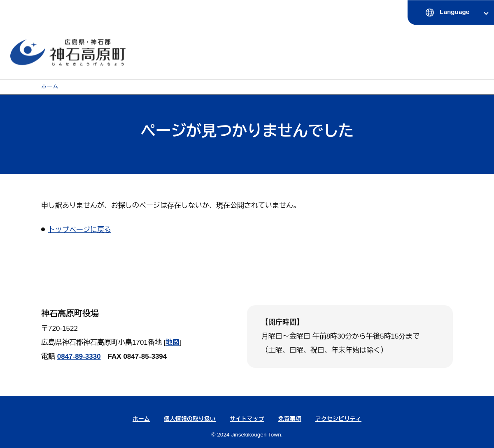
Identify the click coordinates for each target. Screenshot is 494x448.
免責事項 (290, 419)
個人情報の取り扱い (190, 419)
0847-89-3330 (79, 356)
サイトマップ (247, 419)
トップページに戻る (80, 230)
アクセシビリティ (338, 419)
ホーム (50, 87)
